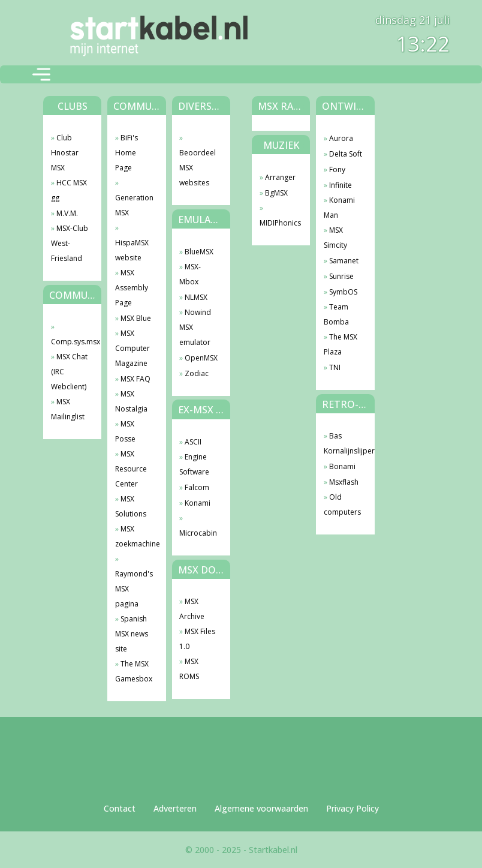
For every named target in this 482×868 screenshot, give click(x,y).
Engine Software (194, 464)
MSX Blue (136, 318)
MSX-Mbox (190, 274)
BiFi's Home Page (126, 153)
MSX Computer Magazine (132, 348)
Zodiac (197, 373)
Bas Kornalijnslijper (343, 443)
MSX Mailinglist (68, 409)
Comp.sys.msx (70, 342)
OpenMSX (201, 358)
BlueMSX (199, 252)
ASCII (193, 442)
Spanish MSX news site (132, 634)
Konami (198, 503)
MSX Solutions (131, 506)
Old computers (342, 504)
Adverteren (175, 808)
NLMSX (196, 297)
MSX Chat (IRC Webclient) (69, 372)
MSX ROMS (189, 669)
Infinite (341, 185)
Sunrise (341, 276)
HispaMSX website (132, 250)
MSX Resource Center (131, 469)
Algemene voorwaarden (261, 808)
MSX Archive (192, 609)
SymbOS (343, 292)
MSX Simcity (335, 238)
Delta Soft (346, 154)
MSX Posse (125, 431)
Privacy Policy (353, 808)
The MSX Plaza (341, 344)
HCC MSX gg (69, 190)
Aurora (341, 138)
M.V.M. (67, 213)
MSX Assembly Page (132, 288)
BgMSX (276, 193)
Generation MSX (134, 205)
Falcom (197, 487)
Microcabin (198, 533)
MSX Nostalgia (131, 401)
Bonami (342, 466)
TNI (335, 367)
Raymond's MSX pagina (134, 589)
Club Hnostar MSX (65, 153)
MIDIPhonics (279, 223)
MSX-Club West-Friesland (70, 243)
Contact (120, 808)
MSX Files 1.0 (197, 639)
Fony (337, 169)
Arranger (280, 177)
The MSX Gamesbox (134, 671)
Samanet (344, 261)
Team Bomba (336, 314)
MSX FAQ (135, 379)
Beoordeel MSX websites (198, 168)
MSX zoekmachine (135, 536)
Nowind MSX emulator (195, 327)
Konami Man (339, 208)
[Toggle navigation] (41, 74)
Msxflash (344, 482)
